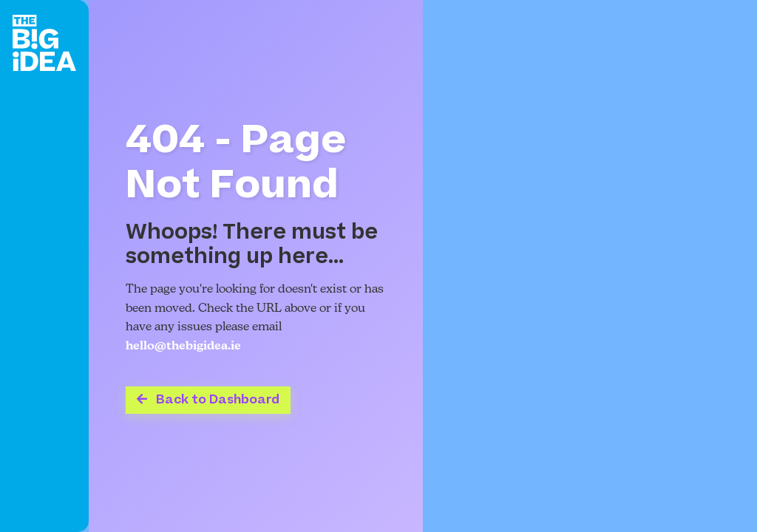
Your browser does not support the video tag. (590, 266)
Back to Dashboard (208, 400)
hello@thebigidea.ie (183, 347)
